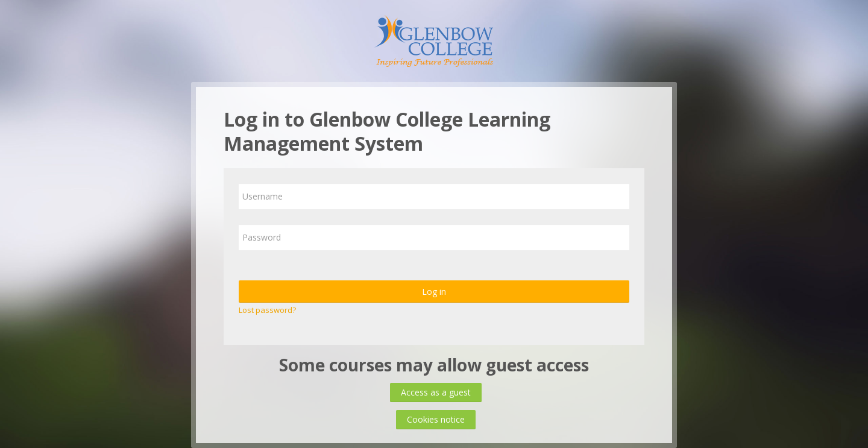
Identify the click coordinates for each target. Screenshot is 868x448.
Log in (434, 292)
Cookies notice (436, 419)
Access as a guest (436, 392)
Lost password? (267, 310)
